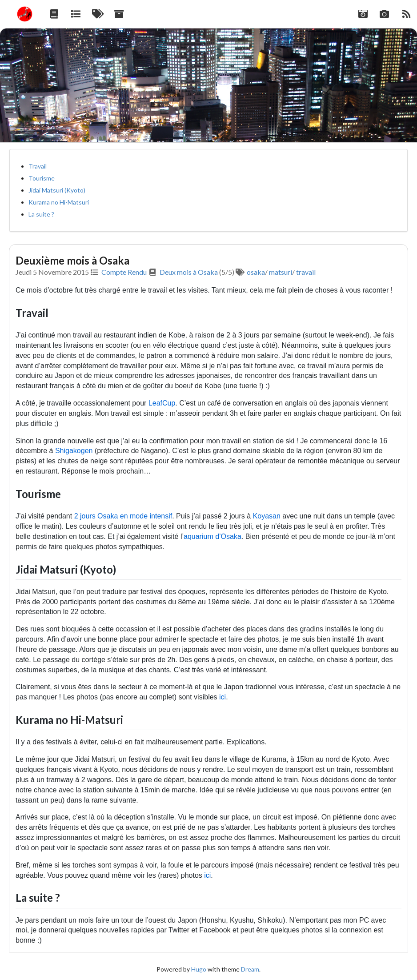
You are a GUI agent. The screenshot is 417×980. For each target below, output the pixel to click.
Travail (38, 166)
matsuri (281, 272)
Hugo (199, 969)
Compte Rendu (124, 272)
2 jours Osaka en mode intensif (123, 516)
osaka (256, 272)
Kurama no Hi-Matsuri (59, 202)
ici (223, 697)
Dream (250, 969)
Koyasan (267, 516)
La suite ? (41, 214)
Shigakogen (74, 451)
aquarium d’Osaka (213, 536)
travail (306, 272)
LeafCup (162, 403)
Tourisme (42, 178)
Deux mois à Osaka (189, 272)
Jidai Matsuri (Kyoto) (57, 190)
